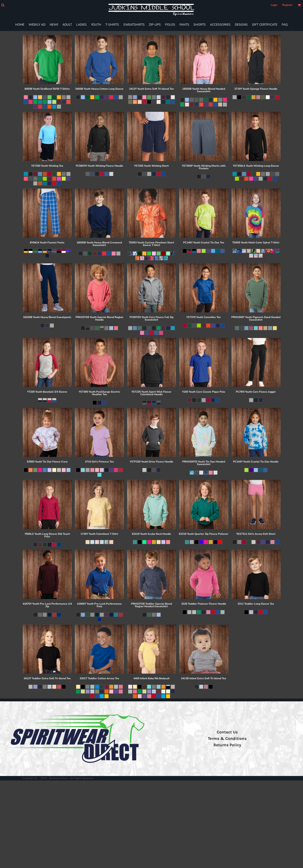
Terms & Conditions (227, 739)
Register (288, 5)
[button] (3, 5)
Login (274, 5)
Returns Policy (227, 745)
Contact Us (227, 732)
